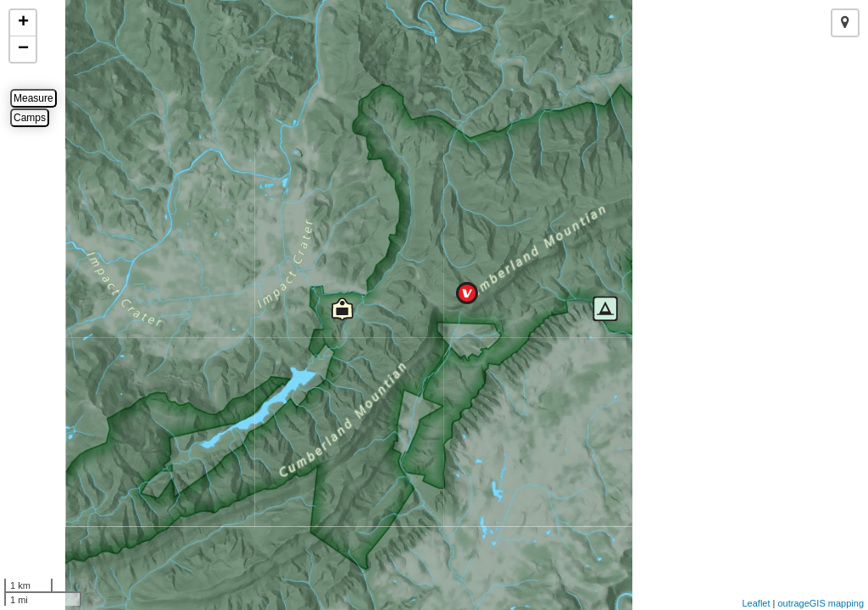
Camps (30, 118)
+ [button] (23, 23)
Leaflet (756, 603)
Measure (33, 98)
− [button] (23, 49)
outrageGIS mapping (821, 603)
